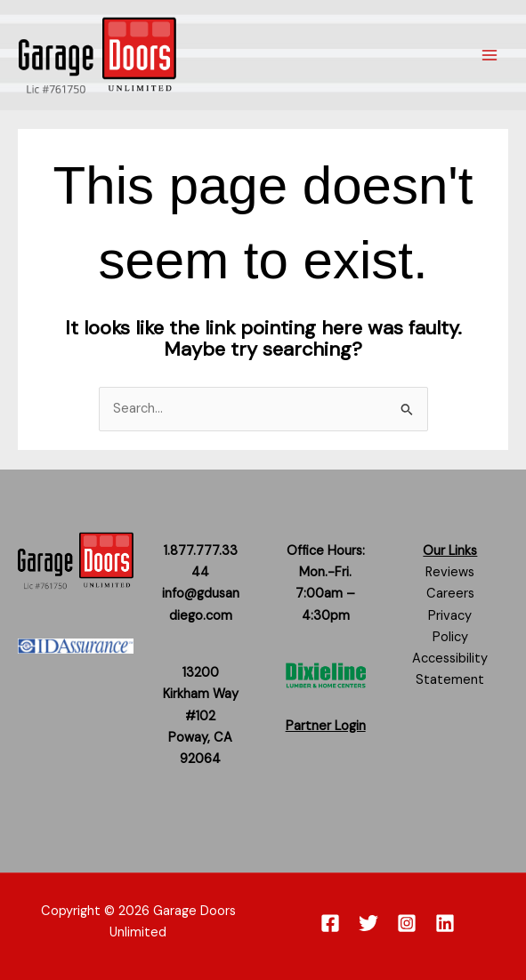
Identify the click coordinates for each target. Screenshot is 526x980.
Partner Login (326, 726)
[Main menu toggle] (490, 55)
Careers (450, 594)
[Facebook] (330, 923)
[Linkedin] (445, 923)
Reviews (450, 572)
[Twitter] (368, 923)
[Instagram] (407, 923)
